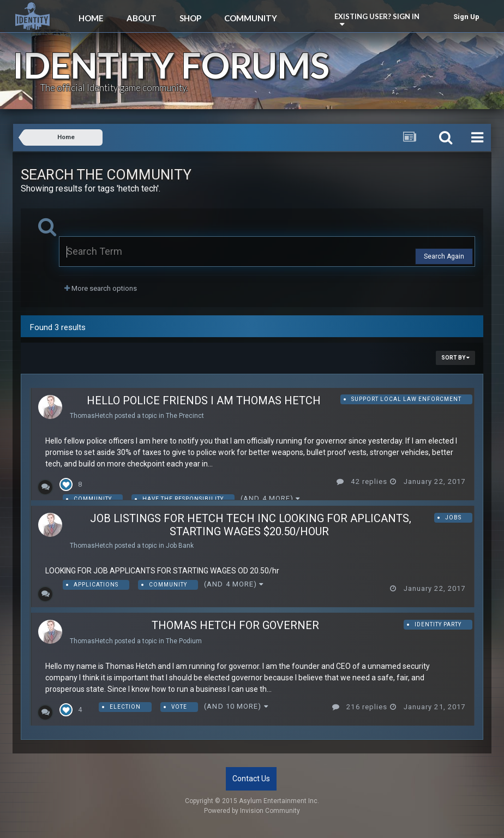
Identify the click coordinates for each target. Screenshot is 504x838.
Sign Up (466, 17)
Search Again (444, 256)
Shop (190, 18)
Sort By (455, 358)
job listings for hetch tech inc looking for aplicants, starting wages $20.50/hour (251, 525)
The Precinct (185, 416)
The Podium (184, 641)
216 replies (360, 707)
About (142, 18)
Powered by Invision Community (252, 811)
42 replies (362, 481)
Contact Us (251, 779)
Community (251, 18)
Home (91, 18)
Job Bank (180, 546)
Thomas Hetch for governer (235, 625)
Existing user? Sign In (379, 19)
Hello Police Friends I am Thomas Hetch (204, 400)
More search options (101, 288)
